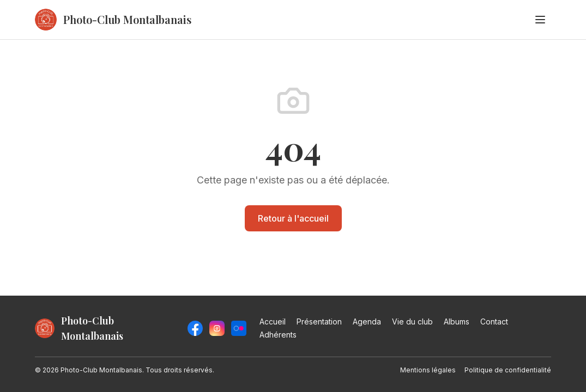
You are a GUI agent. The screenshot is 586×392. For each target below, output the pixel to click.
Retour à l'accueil (293, 218)
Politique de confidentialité (508, 370)
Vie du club (412, 321)
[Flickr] (239, 328)
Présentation (319, 321)
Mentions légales (428, 370)
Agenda (367, 321)
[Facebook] (195, 328)
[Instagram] (217, 328)
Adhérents (278, 335)
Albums (457, 321)
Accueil (273, 321)
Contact (494, 321)
